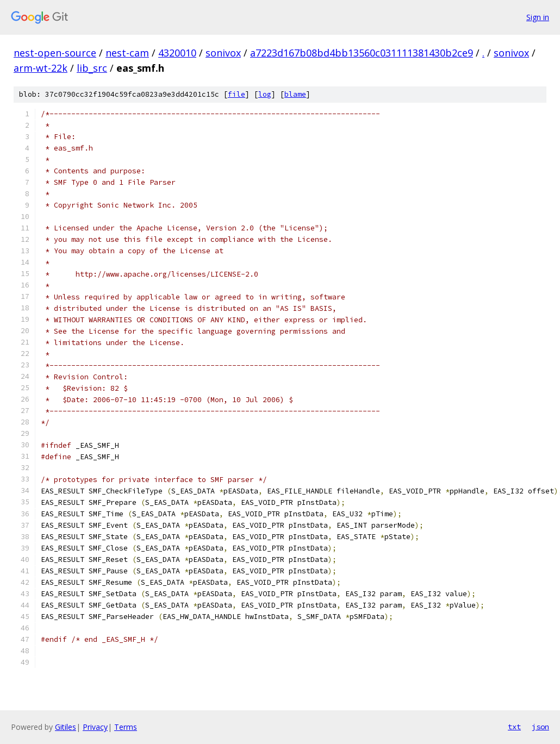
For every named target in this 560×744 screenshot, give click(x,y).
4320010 (177, 53)
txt (514, 727)
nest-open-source (55, 53)
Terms (126, 727)
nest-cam (127, 53)
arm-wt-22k (41, 68)
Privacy (95, 727)
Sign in (538, 17)
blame (295, 94)
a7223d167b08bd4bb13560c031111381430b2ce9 (362, 53)
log (265, 94)
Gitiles (66, 727)
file (237, 94)
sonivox (223, 53)
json (540, 727)
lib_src (92, 68)
